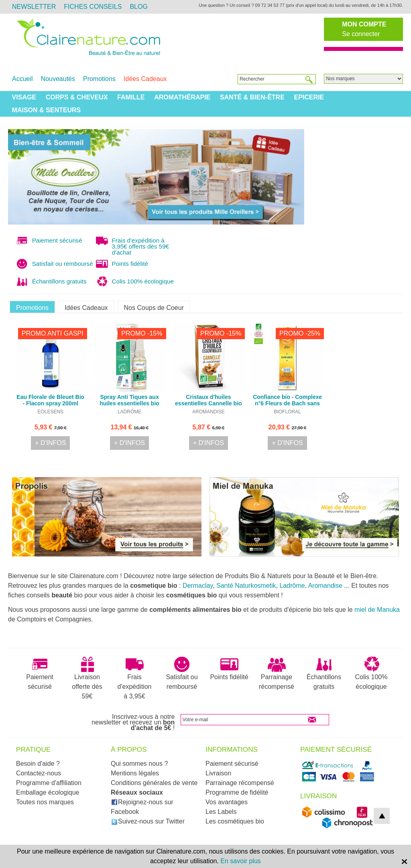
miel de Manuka (377, 610)
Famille (131, 97)
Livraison (218, 773)
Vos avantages (227, 802)
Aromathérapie (182, 97)
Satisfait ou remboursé (182, 673)
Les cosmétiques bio (235, 821)
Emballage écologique (48, 792)
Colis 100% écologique (371, 673)
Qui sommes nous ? (139, 764)
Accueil (22, 79)
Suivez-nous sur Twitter (148, 821)
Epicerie (309, 97)
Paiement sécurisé (40, 673)
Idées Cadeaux (145, 79)
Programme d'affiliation (49, 783)
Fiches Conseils (93, 7)
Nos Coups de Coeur (154, 308)
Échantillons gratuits (324, 673)
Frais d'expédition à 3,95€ (135, 678)
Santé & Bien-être (252, 97)
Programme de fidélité (237, 792)
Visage (24, 97)
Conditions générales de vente (154, 783)
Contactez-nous (39, 773)
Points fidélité (229, 668)
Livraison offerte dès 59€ (87, 678)
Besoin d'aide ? (38, 764)
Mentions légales (135, 773)
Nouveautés (58, 79)
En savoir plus (241, 861)
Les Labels (221, 812)
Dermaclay (198, 586)
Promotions (99, 79)
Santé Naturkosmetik (246, 586)
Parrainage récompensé (277, 673)
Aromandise (325, 586)
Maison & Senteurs (47, 110)
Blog (138, 7)
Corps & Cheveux (77, 97)
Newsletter (34, 7)
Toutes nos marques (45, 802)
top (382, 816)
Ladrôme (292, 586)
